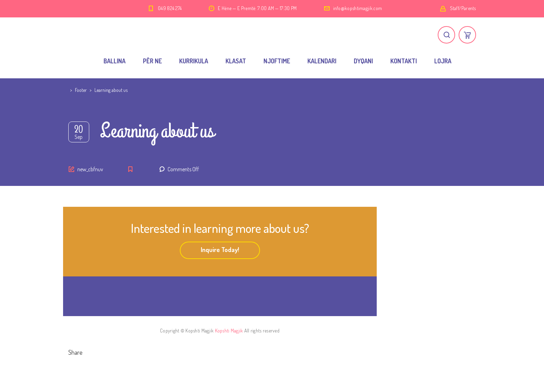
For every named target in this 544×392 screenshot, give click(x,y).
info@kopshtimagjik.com (358, 8)
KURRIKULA (194, 61)
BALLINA (114, 61)
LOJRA (443, 61)
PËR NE (152, 61)
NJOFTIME (277, 61)
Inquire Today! (220, 250)
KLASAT (236, 61)
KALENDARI (322, 61)
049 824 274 (170, 8)
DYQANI (363, 61)
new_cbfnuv (90, 169)
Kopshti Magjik (229, 331)
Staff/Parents (463, 8)
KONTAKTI (404, 61)
